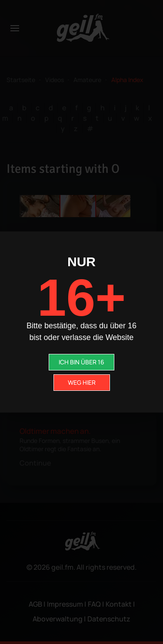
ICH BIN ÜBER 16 (81, 362)
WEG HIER (82, 382)
